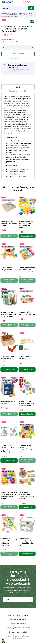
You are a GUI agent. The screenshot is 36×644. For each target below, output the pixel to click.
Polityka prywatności (13, 628)
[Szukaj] (15, 8)
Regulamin (27, 628)
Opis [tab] (18, 87)
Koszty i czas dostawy (18, 624)
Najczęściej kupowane (18, 619)
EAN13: (4, 42)
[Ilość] (18, 47)
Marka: (4, 39)
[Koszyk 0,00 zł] (29, 3)
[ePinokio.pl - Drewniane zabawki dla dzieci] (8, 3)
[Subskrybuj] (31, 599)
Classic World (11, 39)
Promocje (12, 615)
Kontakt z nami (14, 632)
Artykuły (24, 632)
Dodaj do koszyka (18, 54)
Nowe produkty (23, 615)
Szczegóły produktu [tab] (18, 91)
